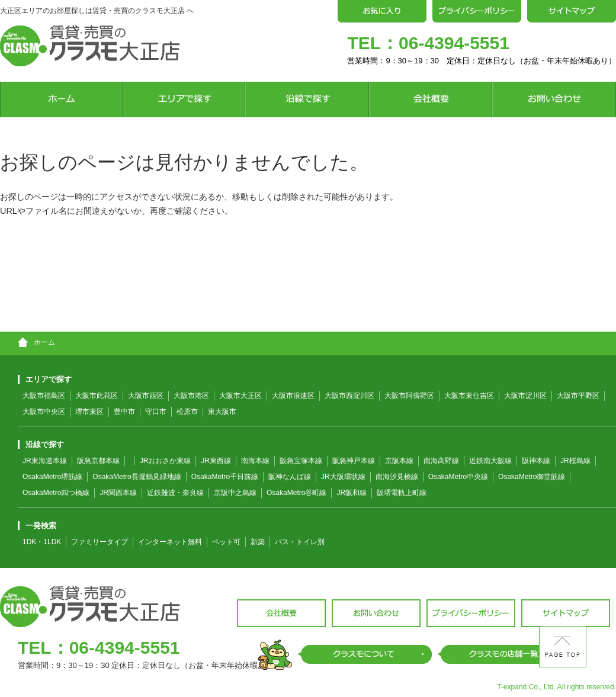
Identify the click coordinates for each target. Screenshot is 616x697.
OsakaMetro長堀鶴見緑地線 (137, 477)
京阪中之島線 (235, 493)
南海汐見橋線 (397, 477)
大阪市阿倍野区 (409, 396)
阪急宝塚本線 (301, 461)
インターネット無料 (170, 542)
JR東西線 (216, 461)
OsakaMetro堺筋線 (52, 477)
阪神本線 (536, 461)
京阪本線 (399, 461)
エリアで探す (45, 379)
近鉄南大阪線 (490, 461)
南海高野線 (441, 461)
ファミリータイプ (100, 542)
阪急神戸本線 (354, 461)
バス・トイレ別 (300, 542)
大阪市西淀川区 (349, 396)
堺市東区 (89, 412)
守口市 (156, 412)
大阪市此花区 (97, 396)
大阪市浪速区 (293, 396)
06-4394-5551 (454, 43)
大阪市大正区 (240, 396)
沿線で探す (41, 444)
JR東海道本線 (45, 461)
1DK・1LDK (42, 542)
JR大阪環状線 (343, 477)
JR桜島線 (575, 461)
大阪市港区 (191, 396)
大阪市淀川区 (525, 396)
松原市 (187, 412)
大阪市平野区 (578, 396)
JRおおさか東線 (166, 461)
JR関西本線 (118, 493)
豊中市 (124, 412)
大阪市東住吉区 (469, 396)
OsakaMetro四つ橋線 (56, 493)
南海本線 (255, 461)
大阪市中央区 (44, 412)
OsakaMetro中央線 (458, 477)
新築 (258, 542)
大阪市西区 (146, 396)
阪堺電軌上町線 (402, 493)
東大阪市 (222, 412)
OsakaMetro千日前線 (225, 477)
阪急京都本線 (98, 461)
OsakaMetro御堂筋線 (532, 477)
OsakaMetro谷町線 (296, 493)
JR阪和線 (352, 493)
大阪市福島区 (44, 396)
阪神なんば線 (290, 477)
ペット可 (226, 542)
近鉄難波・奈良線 (175, 493)
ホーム (36, 342)
